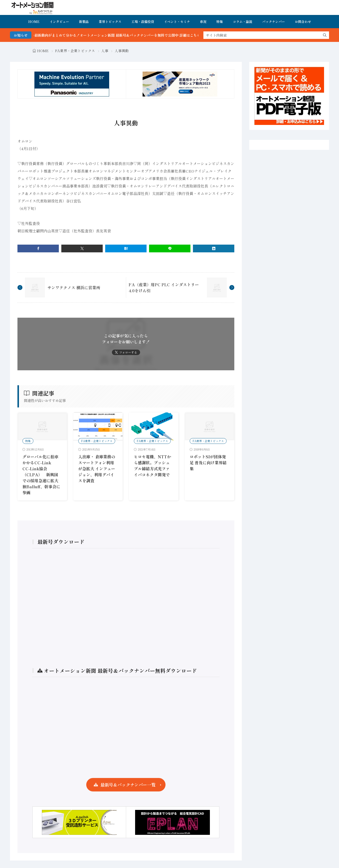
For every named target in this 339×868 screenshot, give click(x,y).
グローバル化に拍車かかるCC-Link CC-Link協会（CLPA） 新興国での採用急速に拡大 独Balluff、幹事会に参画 (42, 475)
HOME (34, 22)
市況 (203, 22)
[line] (170, 248)
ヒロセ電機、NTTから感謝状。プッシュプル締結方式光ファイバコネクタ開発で (152, 466)
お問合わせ (303, 22)
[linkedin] (214, 248)
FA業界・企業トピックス (75, 51)
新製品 (84, 22)
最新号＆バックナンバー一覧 (128, 785)
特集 (220, 22)
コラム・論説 (243, 22)
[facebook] (38, 248)
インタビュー (59, 22)
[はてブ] (126, 248)
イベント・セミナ (177, 22)
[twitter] (82, 248)
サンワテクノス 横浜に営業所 (74, 288)
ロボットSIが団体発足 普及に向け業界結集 (208, 463)
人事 (105, 51)
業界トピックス (110, 22)
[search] (325, 35)
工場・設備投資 (143, 22)
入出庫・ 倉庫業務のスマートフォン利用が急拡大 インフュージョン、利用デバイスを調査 (97, 469)
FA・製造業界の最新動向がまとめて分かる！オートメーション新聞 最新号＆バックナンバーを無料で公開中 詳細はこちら (117, 35)
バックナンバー (274, 22)
